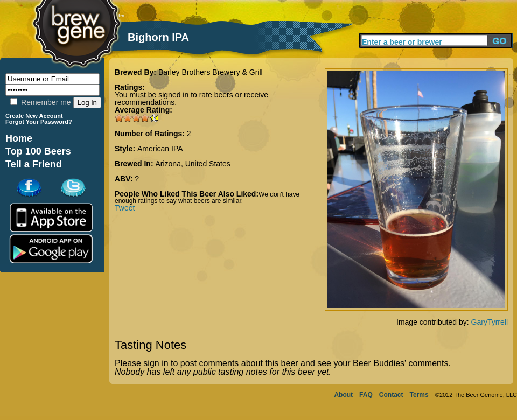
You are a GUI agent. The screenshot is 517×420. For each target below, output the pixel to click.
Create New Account (34, 116)
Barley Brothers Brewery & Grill (211, 72)
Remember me (40, 102)
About (343, 395)
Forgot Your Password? (39, 122)
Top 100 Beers (38, 151)
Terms (419, 395)
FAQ (366, 395)
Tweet (125, 208)
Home (19, 138)
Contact (391, 395)
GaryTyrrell (490, 322)
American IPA (160, 149)
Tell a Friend (34, 164)
